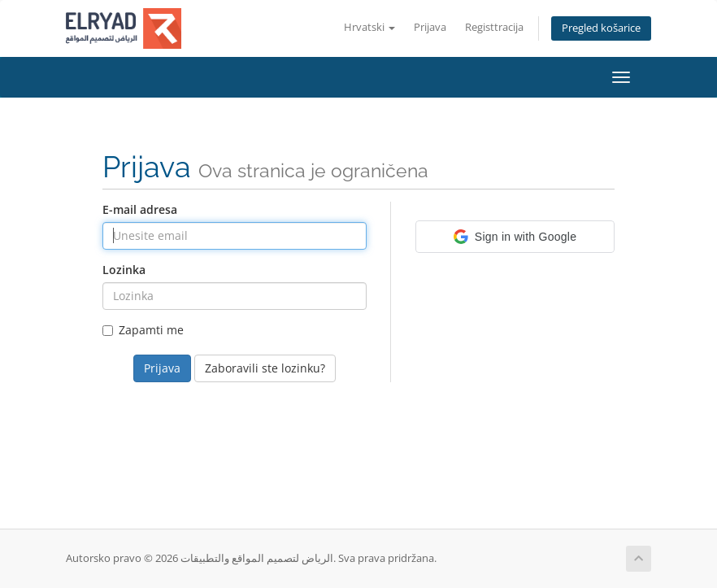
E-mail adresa (140, 209)
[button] (515, 237)
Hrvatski (369, 27)
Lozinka (124, 270)
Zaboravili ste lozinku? (265, 368)
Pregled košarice (601, 28)
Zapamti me (143, 330)
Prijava (430, 27)
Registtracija (494, 27)
